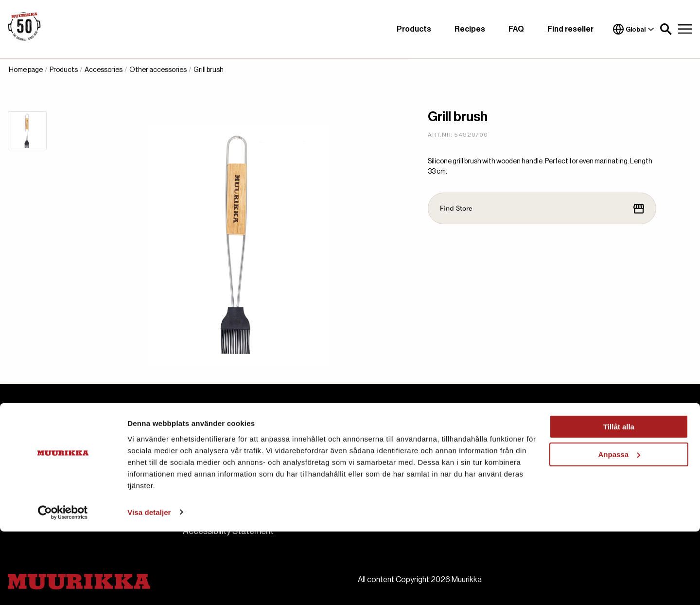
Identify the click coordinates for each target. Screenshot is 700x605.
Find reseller (570, 29)
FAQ (516, 29)
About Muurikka (213, 451)
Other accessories (158, 70)
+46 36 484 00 (58, 465)
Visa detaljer (149, 586)
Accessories (104, 70)
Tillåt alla (619, 501)
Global (634, 29)
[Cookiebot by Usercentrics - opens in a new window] (63, 586)
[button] (666, 29)
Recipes (470, 29)
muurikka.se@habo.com (80, 453)
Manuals (374, 469)
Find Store (542, 209)
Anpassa (619, 528)
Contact (199, 469)
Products (414, 29)
